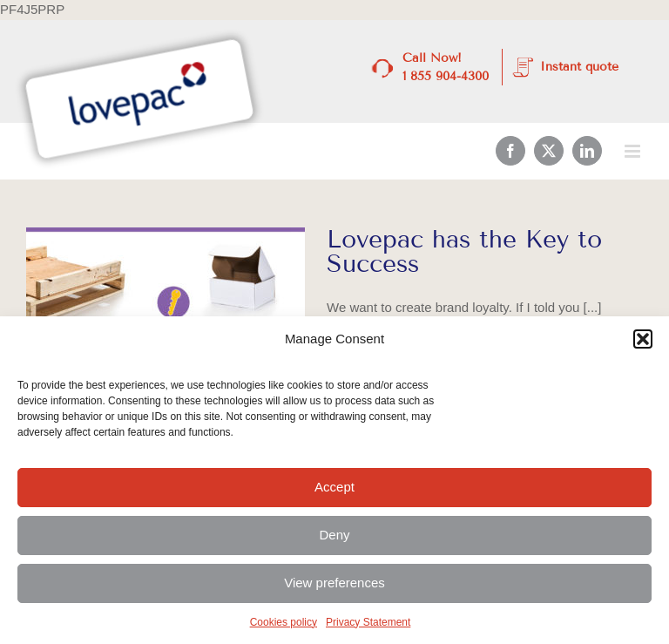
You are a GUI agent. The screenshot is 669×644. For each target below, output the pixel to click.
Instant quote (579, 67)
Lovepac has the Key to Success (464, 251)
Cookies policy (284, 622)
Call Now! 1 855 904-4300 (446, 67)
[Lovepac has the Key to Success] (166, 315)
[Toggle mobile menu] (634, 151)
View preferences (334, 583)
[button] (643, 339)
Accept (334, 487)
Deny (334, 535)
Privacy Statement (368, 622)
